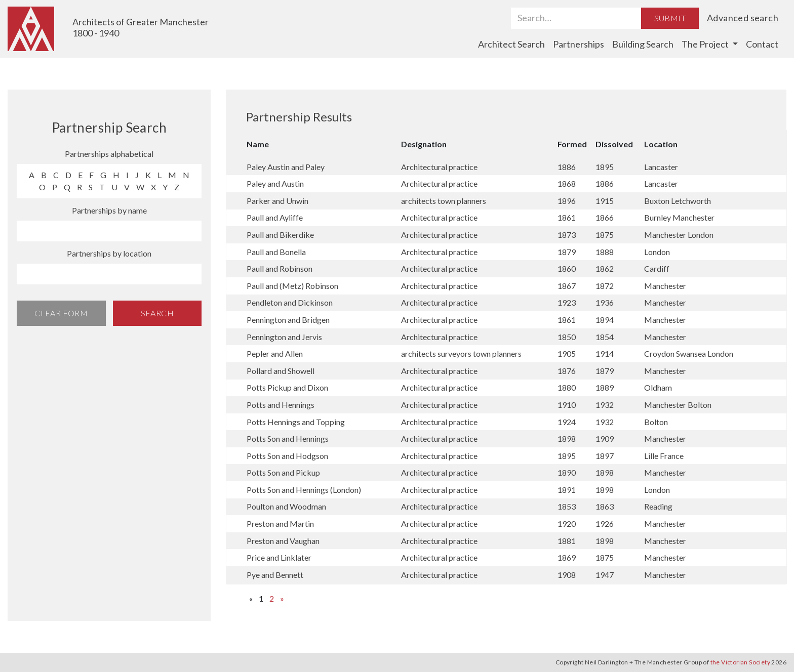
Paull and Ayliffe (275, 217)
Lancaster (661, 167)
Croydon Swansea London (689, 353)
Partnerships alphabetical (109, 154)
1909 (605, 438)
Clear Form (61, 313)
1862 (605, 268)
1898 (567, 438)
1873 (567, 235)
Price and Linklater (279, 557)
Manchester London (679, 235)
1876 (567, 371)
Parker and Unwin (277, 201)
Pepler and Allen (275, 353)
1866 (605, 217)
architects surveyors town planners (461, 353)
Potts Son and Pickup (283, 472)
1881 (567, 541)
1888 (605, 252)
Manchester (665, 286)
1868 (567, 183)
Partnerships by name (109, 210)
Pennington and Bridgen (288, 320)
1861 (567, 217)
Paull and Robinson (280, 268)
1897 (605, 456)
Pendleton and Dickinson (290, 302)
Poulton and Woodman (286, 506)
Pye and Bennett (275, 575)
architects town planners (444, 201)
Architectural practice (439, 167)
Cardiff (657, 268)
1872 (605, 286)
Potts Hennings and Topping (296, 422)
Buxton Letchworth (678, 201)
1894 (605, 320)
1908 (567, 575)
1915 (605, 201)
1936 (605, 302)
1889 (605, 387)
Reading (658, 506)
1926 (605, 523)
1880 (567, 387)
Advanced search (743, 18)
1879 (567, 252)
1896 (567, 201)
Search (157, 313)
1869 (567, 557)
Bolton (656, 422)
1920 (567, 523)
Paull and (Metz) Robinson (292, 286)
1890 (567, 472)
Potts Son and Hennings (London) (304, 490)
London (657, 252)
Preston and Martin (280, 523)
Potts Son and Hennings (288, 438)
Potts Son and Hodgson (287, 456)
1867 (567, 286)
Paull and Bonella (276, 252)
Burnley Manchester (679, 217)
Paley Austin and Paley (286, 167)
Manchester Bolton (678, 405)
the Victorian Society (740, 662)
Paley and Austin (275, 183)
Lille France (664, 456)
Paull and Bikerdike (280, 235)
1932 (605, 405)
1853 (567, 506)
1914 (605, 353)
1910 (567, 405)
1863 (605, 506)
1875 (605, 235)
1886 (567, 167)
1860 (567, 268)
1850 (567, 337)
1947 (605, 575)
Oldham (658, 387)
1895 (605, 167)
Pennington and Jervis (284, 337)
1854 (605, 337)
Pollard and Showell (281, 371)
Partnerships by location (109, 253)
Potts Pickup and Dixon (287, 387)
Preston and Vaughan (283, 541)
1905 (567, 353)
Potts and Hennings (281, 405)
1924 (567, 422)
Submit (670, 18)
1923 (567, 302)
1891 (567, 490)
